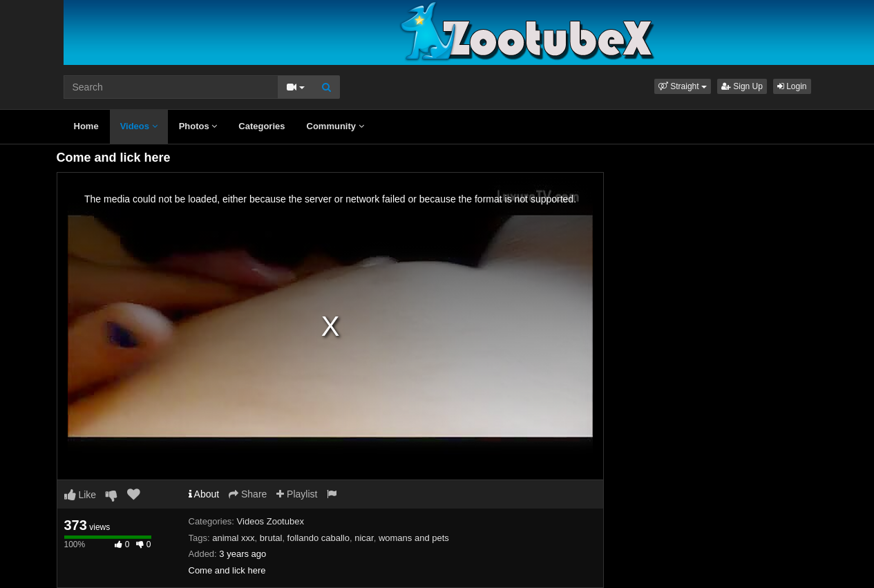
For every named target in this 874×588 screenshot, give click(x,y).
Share (248, 494)
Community (335, 126)
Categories (262, 126)
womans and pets (414, 538)
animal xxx (233, 538)
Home (86, 126)
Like (80, 495)
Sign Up (742, 86)
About (204, 494)
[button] (683, 86)
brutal (271, 538)
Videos (139, 126)
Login (792, 86)
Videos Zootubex (270, 521)
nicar (364, 538)
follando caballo (319, 538)
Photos (198, 126)
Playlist (297, 494)
